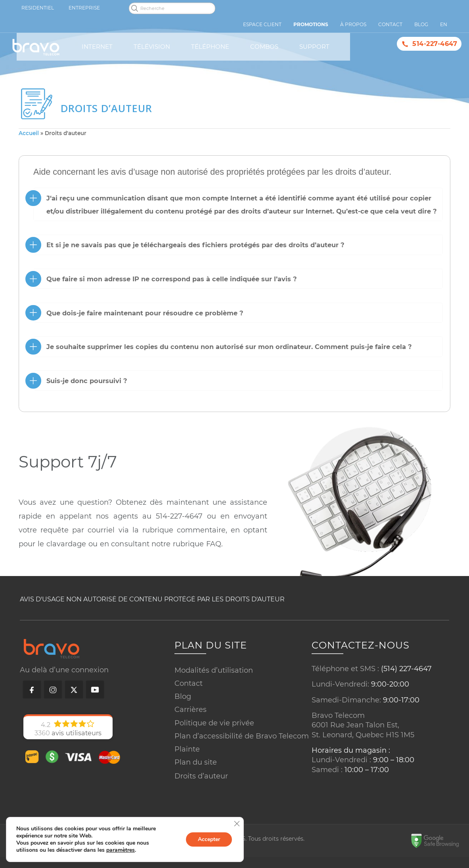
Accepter (209, 839)
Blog (183, 696)
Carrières (190, 709)
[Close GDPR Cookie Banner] (237, 824)
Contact (189, 683)
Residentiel (38, 8)
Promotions (311, 24)
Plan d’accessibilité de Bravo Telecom (242, 735)
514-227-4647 (435, 44)
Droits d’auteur (201, 775)
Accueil (29, 133)
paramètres (121, 850)
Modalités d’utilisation (214, 670)
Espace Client (262, 24)
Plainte (187, 748)
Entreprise (84, 8)
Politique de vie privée (214, 722)
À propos (353, 24)
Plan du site (196, 761)
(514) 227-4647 (406, 668)
